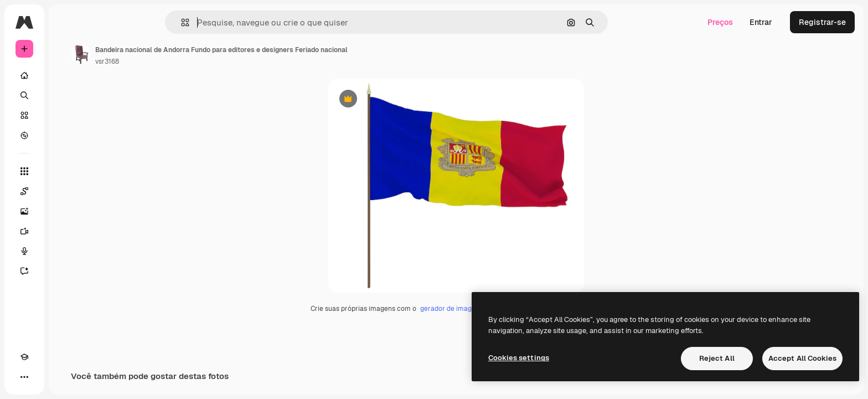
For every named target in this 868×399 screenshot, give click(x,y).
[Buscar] (66, 95)
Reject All (717, 358)
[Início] (66, 75)
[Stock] (66, 115)
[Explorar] (66, 135)
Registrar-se (822, 22)
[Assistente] (66, 271)
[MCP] (64, 377)
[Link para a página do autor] (165, 54)
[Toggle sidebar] (108, 22)
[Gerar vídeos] (66, 231)
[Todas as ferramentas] (66, 171)
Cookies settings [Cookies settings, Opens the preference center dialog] (519, 358)
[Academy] (24, 377)
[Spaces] (66, 191)
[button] (223, 22)
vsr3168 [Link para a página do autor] (191, 62)
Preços (720, 22)
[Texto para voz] (66, 251)
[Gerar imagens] (66, 211)
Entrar (761, 22)
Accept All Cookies (802, 358)
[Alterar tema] (44, 377)
